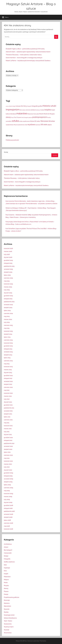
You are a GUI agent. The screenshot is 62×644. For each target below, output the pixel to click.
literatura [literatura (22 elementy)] (13, 114)
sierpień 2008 (8, 517)
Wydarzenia (8, 624)
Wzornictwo (8, 633)
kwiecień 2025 (8, 284)
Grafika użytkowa (9, 562)
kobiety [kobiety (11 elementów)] (24, 110)
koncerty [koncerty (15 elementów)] (28, 110)
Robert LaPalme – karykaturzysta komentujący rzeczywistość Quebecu (28, 61)
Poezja (6, 594)
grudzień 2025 (8, 260)
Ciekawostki (8, 553)
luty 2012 (7, 399)
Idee (5, 565)
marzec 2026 (8, 251)
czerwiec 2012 (8, 387)
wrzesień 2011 (8, 411)
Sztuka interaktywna (10, 618)
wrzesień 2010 (8, 446)
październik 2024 (9, 302)
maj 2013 (7, 364)
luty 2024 (7, 322)
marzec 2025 (8, 287)
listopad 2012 (8, 378)
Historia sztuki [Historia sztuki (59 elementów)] (49, 106)
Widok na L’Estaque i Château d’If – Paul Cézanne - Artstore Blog (26, 208)
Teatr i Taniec (8, 621)
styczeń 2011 (8, 434)
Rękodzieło (7, 606)
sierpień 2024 (8, 307)
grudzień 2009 (8, 473)
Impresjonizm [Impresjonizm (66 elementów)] (13, 110)
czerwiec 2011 (8, 420)
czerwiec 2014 (8, 340)
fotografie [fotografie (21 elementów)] (35, 106)
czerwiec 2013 (8, 361)
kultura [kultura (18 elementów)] (8, 114)
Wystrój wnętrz (9, 627)
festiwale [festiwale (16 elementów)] (18, 106)
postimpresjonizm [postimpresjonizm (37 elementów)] (40, 117)
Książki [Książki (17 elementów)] (53, 110)
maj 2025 (7, 281)
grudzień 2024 (8, 296)
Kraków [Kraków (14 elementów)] (42, 110)
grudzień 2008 (8, 505)
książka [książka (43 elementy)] (48, 110)
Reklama (7, 603)
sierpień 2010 (8, 449)
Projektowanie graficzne (12, 597)
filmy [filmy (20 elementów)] (25, 106)
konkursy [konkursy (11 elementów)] (38, 110)
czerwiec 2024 (8, 313)
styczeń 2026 (8, 257)
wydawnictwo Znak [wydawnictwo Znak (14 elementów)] (22, 125)
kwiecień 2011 (8, 426)
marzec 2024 (8, 319)
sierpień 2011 (8, 414)
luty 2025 (7, 290)
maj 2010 (7, 458)
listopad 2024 (8, 299)
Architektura (8, 544)
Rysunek (7, 609)
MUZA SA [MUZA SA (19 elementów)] (46, 114)
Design (6, 556)
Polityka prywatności (12, 140)
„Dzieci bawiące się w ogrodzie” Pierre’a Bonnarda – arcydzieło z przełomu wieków (31, 204)
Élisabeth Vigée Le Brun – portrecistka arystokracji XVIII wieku (25, 49)
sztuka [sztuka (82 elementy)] (15, 121)
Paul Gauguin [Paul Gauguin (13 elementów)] (25, 117)
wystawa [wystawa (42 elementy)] (31, 124)
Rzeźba (6, 612)
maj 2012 (7, 390)
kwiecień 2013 (8, 367)
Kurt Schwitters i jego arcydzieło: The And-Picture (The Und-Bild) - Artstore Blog (31, 229)
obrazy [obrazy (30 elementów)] (8, 117)
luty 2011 (7, 432)
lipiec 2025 (7, 275)
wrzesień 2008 (8, 514)
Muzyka (6, 585)
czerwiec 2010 (8, 455)
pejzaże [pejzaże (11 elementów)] (30, 117)
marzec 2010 (8, 464)
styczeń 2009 (8, 502)
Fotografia (7, 559)
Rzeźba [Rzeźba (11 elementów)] (49, 117)
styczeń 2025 (8, 293)
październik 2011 (9, 408)
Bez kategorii (8, 550)
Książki (6, 574)
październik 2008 (9, 511)
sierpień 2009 (8, 482)
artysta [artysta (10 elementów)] (7, 106)
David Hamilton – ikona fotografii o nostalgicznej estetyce (24, 58)
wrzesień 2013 (8, 352)
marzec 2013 (8, 370)
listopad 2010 (8, 440)
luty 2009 (7, 499)
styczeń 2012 (8, 402)
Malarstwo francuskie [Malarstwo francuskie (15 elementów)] (33, 114)
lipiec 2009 (7, 485)
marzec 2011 (8, 429)
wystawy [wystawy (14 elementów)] (38, 125)
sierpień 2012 (8, 384)
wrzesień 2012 (8, 381)
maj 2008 (7, 526)
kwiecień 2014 (8, 343)
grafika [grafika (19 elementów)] (40, 106)
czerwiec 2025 (8, 278)
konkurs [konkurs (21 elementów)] (33, 110)
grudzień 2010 (8, 437)
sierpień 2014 (8, 334)
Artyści (6, 547)
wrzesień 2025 (8, 269)
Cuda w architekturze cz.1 (23, 224)
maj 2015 (7, 328)
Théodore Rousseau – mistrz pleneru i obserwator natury (24, 55)
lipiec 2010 (7, 452)
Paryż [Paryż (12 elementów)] (12, 117)
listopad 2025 (8, 263)
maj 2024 (7, 316)
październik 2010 (9, 443)
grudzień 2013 (8, 346)
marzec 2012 (8, 396)
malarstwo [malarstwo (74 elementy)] (22, 113)
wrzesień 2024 (8, 305)
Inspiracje (7, 568)
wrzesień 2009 (8, 479)
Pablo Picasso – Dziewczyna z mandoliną (23, 217)
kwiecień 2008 (8, 529)
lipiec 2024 (7, 310)
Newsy (6, 588)
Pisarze (6, 591)
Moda (6, 582)
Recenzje (7, 600)
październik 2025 (9, 266)
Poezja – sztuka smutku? (13, 231)
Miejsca (6, 580)
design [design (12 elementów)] (14, 106)
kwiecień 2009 (8, 494)
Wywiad (6, 630)
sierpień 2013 (8, 355)
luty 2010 (7, 467)
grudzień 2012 (8, 375)
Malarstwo (7, 577)
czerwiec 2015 (8, 325)
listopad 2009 (8, 476)
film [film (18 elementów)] (22, 106)
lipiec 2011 (7, 417)
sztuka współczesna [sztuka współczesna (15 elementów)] (24, 121)
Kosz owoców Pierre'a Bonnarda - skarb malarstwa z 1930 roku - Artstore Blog (30, 201)
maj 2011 (7, 423)
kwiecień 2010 (8, 461)
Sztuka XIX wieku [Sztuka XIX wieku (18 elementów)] (35, 121)
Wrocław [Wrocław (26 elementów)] (52, 121)
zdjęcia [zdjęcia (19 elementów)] (49, 125)
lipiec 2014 (7, 337)
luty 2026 (7, 254)
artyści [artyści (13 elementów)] (11, 106)
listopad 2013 (8, 349)
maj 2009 (7, 491)
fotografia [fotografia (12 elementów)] (29, 106)
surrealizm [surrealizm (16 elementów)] (9, 121)
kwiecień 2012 (8, 393)
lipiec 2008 (7, 520)
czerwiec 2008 (8, 523)
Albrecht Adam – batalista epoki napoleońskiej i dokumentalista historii (28, 52)
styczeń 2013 (8, 372)
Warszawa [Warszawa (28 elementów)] (44, 121)
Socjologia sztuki (9, 615)
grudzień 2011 (8, 405)
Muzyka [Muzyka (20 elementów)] (52, 114)
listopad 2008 (8, 508)
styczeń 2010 (8, 470)
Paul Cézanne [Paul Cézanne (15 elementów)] (18, 117)
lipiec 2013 (7, 358)
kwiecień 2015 (8, 331)
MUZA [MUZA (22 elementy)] (41, 114)
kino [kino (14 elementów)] (21, 110)
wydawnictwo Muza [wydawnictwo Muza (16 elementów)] (11, 125)
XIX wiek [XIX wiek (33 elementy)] (44, 125)
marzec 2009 (8, 496)
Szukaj (6, 152)
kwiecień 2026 (8, 248)
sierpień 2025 (8, 272)
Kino (5, 571)
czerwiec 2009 (8, 488)
